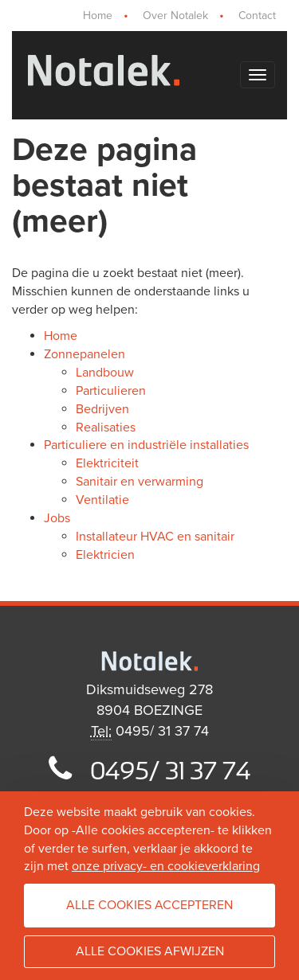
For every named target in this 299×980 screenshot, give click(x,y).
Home (98, 16)
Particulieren (111, 391)
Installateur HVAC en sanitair (155, 537)
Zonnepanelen (85, 354)
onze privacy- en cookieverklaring (166, 866)
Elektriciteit (107, 463)
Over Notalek (175, 16)
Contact (257, 16)
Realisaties (106, 428)
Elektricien (105, 555)
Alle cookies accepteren (149, 905)
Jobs (57, 518)
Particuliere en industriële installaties (146, 445)
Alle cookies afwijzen (150, 951)
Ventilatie (102, 500)
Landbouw (105, 373)
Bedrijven (102, 409)
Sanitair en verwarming (140, 482)
